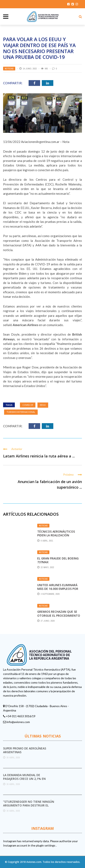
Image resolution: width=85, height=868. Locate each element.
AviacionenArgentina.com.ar (40, 142)
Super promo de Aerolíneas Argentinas (25, 750)
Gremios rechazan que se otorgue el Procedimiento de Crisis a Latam (59, 615)
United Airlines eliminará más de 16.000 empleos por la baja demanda (58, 589)
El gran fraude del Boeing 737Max (58, 560)
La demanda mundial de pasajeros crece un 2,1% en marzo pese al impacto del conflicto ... (24, 781)
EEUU (43, 405)
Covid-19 (28, 405)
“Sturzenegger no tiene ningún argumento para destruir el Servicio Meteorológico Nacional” (29, 807)
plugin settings (46, 845)
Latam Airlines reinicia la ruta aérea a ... (39, 456)
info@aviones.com (18, 722)
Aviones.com (34, 862)
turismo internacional (21, 412)
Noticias (9, 69)
